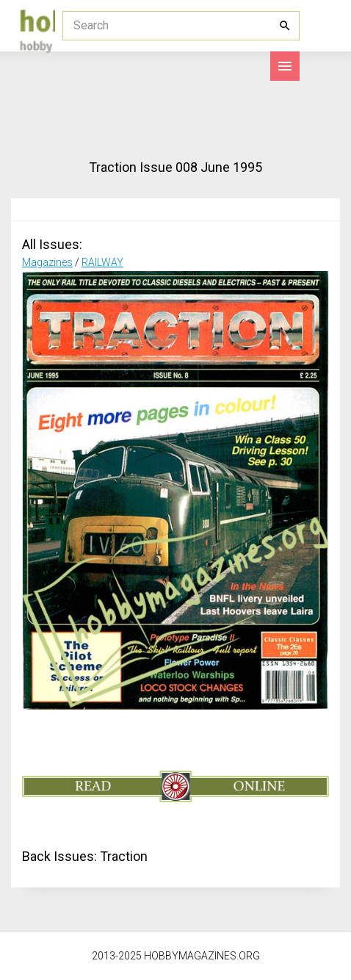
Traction (124, 856)
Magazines (47, 262)
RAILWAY (102, 262)
